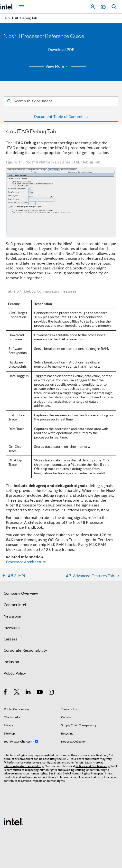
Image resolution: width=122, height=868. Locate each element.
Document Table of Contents (59, 117)
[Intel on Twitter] (17, 693)
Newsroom (13, 616)
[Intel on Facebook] (5, 693)
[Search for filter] (61, 101)
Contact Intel (15, 605)
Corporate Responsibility (25, 650)
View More (57, 67)
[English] (103, 7)
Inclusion (11, 662)
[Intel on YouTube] (40, 693)
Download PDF (61, 50)
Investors (12, 628)
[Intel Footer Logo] (13, 821)
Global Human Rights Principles (83, 773)
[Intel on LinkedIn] (28, 693)
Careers (10, 639)
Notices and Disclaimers (91, 766)
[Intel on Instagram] (52, 693)
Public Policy (15, 673)
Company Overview (21, 593)
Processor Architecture (26, 562)
